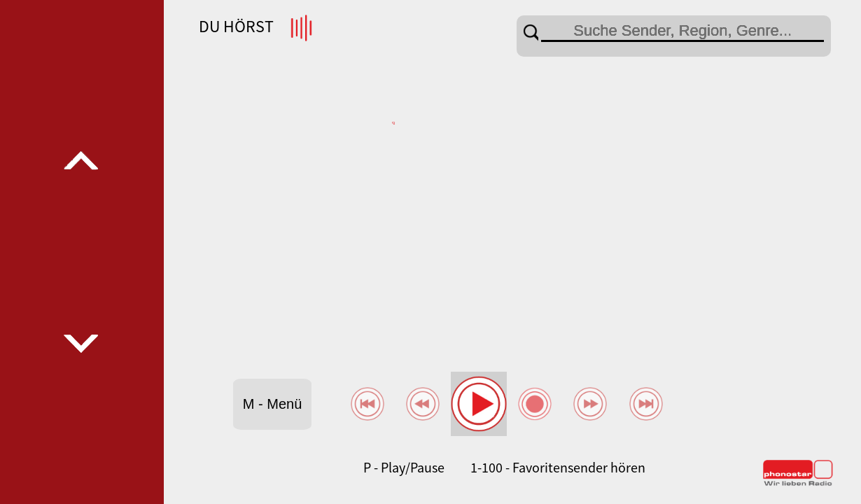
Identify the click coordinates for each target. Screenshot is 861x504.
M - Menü (272, 404)
